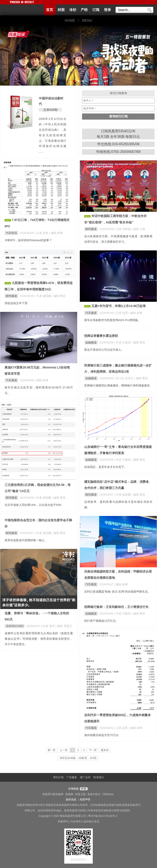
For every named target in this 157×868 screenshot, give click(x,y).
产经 (84, 10)
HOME (70, 21)
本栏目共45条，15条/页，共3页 (78, 758)
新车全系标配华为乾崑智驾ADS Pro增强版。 (112, 320)
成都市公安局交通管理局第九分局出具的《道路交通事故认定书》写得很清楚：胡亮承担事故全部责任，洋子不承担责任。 (39, 639)
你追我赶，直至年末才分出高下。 (106, 467)
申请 (83, 789)
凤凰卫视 (80, 794)
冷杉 (73, 10)
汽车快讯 (11, 233)
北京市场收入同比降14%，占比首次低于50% (33, 505)
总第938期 (50, 110)
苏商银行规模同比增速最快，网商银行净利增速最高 (117, 385)
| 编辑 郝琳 (56, 233)
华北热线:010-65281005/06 (118, 144)
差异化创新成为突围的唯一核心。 (26, 540)
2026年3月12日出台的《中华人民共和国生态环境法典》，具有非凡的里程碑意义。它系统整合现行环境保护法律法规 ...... (53, 135)
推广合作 (85, 777)
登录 (107, 10)
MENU (87, 21)
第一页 (52, 750)
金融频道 (91, 342)
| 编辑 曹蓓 (59, 296)
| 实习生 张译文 (124, 378)
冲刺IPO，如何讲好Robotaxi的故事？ (28, 240)
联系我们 (99, 777)
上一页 (64, 750)
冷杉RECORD (15, 626)
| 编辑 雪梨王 (64, 626)
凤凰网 (69, 794)
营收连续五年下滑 (16, 303)
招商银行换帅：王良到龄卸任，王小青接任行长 (116, 607)
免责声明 (85, 800)
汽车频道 (91, 313)
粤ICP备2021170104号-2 (103, 816)
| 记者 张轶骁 (123, 229)
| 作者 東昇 (48, 626)
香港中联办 (94, 794)
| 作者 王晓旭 (123, 342)
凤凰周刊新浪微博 (53, 794)
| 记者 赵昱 (42, 233)
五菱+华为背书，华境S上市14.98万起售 (119, 306)
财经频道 (91, 229)
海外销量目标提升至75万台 (101, 735)
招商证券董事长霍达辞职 (101, 336)
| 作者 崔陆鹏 (43, 296)
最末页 (105, 750)
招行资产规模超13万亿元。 (101, 621)
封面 (61, 10)
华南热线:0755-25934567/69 (118, 152)
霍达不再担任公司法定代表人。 (104, 350)
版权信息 (71, 800)
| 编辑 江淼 (138, 229)
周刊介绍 (58, 777)
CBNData (108, 794)
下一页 (93, 750)
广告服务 (72, 777)
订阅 (96, 10)
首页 (50, 10)
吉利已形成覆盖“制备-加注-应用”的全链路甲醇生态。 (117, 592)
